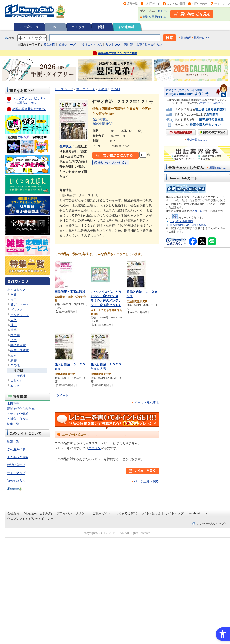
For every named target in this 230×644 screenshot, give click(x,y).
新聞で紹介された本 (21, 409)
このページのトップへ (212, 524)
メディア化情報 (18, 414)
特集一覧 (13, 424)
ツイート (62, 395)
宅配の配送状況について (29, 109)
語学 (14, 340)
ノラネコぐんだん (91, 45)
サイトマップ (222, 4)
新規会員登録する (154, 17)
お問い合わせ (200, 4)
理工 (14, 325)
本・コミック (16, 290)
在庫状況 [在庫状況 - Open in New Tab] (65, 146)
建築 (14, 330)
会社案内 (13, 513)
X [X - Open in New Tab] (207, 513)
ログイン (163, 11)
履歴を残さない (218, 168)
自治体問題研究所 (103, 124)
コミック (78, 27)
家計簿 (129, 45)
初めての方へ (16, 481)
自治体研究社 (100, 119)
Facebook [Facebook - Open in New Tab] (194, 513)
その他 (15, 365)
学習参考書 (18, 345)
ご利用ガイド (152, 4)
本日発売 (13, 404)
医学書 (15, 335)
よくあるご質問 (176, 4)
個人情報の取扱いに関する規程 (188, 225)
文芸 (14, 295)
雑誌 (101, 27)
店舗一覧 (132, 4)
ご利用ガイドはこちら (211, 103)
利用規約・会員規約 (38, 513)
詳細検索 (186, 37)
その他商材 (126, 27)
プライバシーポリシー (72, 513)
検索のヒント (202, 37)
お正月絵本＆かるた (149, 45)
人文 (14, 320)
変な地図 (49, 45)
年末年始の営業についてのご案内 (118, 53)
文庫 (14, 355)
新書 (14, 360)
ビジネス (17, 310)
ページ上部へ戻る (147, 403)
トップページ (28, 27)
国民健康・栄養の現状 (70, 292)
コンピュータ (20, 315)
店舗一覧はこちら (197, 140)
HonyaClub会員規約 (181, 221)
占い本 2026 (113, 45)
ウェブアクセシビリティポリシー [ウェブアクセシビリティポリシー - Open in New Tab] (30, 519)
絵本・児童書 (20, 350)
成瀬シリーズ (67, 45)
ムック (15, 385)
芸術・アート (20, 305)
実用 (14, 300)
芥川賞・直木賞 (18, 419)
